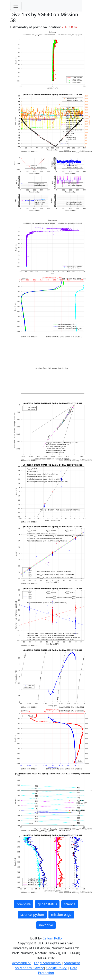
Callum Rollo (52, 938)
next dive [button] (46, 925)
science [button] (70, 904)
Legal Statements (48, 963)
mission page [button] (61, 915)
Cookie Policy (57, 968)
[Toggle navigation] (16, 6)
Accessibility (22, 963)
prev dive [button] (24, 904)
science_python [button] (32, 915)
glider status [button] (47, 904)
